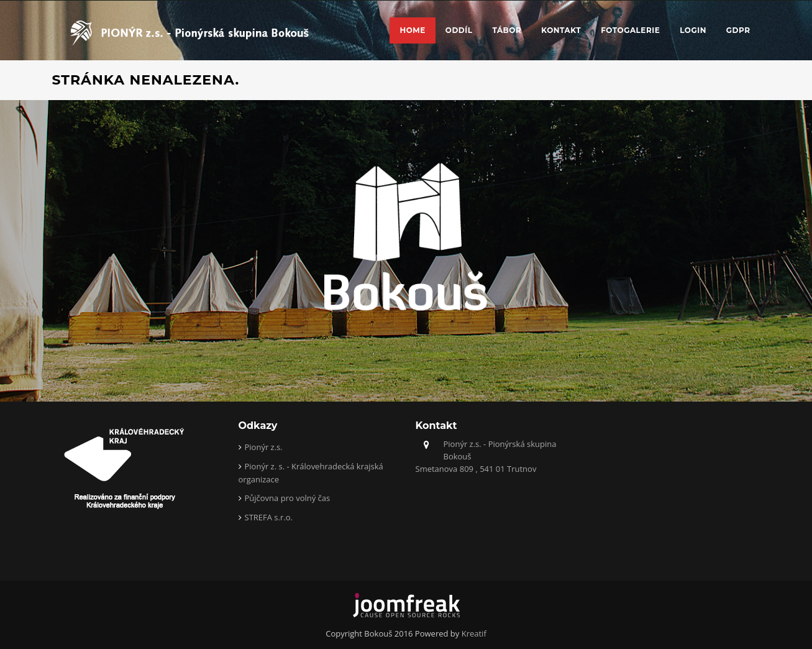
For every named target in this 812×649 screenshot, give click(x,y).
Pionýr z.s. (264, 447)
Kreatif (474, 633)
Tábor (507, 30)
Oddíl (459, 30)
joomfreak (406, 605)
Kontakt (561, 30)
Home (412, 30)
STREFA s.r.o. (269, 517)
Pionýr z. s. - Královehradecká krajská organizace (311, 473)
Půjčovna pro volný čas (288, 498)
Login (693, 30)
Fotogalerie (630, 30)
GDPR (738, 30)
